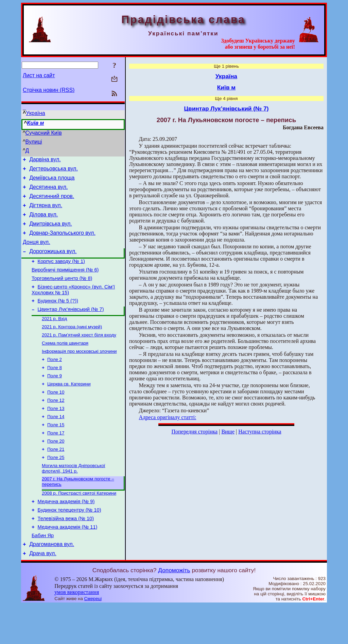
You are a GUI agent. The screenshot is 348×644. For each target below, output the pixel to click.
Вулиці (34, 142)
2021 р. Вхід (54, 337)
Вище (228, 432)
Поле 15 (56, 452)
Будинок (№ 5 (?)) (58, 317)
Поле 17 (56, 460)
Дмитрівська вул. (50, 232)
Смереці (93, 637)
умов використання (77, 631)
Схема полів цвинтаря (65, 363)
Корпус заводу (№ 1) (61, 274)
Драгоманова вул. (52, 582)
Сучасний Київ (44, 133)
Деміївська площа (52, 181)
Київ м (35, 123)
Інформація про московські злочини (79, 372)
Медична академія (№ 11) (68, 563)
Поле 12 (56, 425)
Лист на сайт (39, 75)
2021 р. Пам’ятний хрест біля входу (79, 354)
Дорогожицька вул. (53, 262)
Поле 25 (56, 487)
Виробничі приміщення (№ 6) (65, 283)
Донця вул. (37, 252)
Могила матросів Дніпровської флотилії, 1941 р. (74, 499)
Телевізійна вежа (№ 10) (66, 553)
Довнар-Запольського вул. (62, 242)
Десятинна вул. (48, 191)
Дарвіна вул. (45, 160)
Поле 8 (55, 390)
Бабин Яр (43, 572)
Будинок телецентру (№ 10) (69, 544)
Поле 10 (56, 416)
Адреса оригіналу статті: (168, 417)
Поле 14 (56, 443)
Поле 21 (56, 478)
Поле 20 (56, 469)
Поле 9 (55, 399)
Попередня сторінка (194, 432)
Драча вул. (43, 592)
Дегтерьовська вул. (54, 171)
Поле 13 (56, 434)
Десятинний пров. (52, 201)
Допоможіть (174, 609)
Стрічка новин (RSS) (49, 90)
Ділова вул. (43, 222)
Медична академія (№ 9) (66, 534)
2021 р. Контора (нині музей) (72, 345)
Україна (35, 113)
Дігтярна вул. (46, 211)
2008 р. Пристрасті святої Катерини (79, 525)
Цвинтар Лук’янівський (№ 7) (71, 327)
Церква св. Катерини (69, 407)
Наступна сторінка (260, 432)
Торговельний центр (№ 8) (62, 293)
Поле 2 (55, 381)
